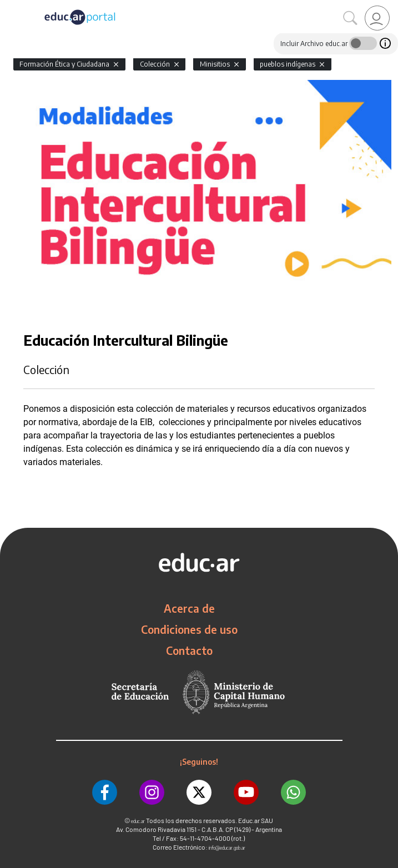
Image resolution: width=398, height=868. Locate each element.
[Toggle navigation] (10, 6)
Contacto (189, 650)
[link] (377, 18)
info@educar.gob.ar (227, 848)
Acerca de (189, 608)
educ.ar (138, 821)
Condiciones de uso (189, 629)
